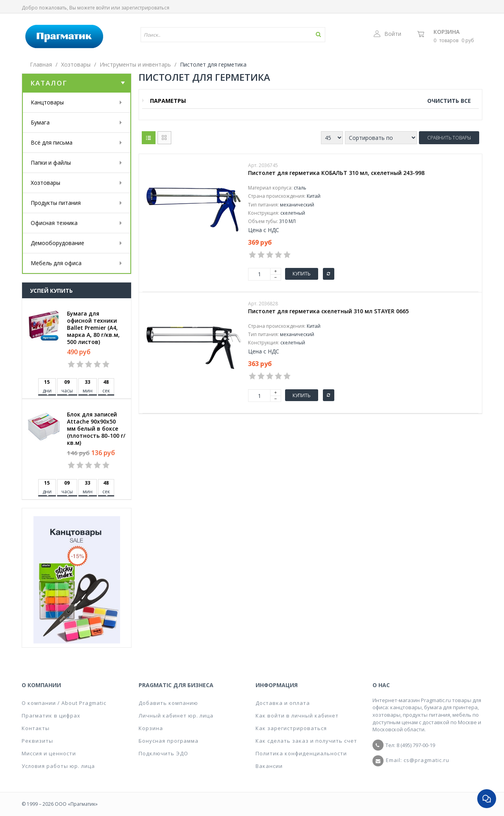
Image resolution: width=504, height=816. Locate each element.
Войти (387, 34)
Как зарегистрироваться (291, 728)
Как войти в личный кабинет (297, 716)
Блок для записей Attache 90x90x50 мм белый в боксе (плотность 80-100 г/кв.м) (96, 429)
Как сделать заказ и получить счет (306, 741)
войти (103, 8)
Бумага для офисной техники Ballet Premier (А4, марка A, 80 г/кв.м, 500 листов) (93, 328)
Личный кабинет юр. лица (176, 716)
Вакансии (269, 766)
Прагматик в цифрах (51, 716)
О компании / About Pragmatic (64, 703)
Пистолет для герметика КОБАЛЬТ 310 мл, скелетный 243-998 (336, 173)
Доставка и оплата (283, 703)
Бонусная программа (169, 741)
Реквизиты (37, 741)
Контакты (36, 728)
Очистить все (449, 101)
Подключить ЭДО (163, 753)
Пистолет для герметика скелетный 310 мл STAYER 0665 (328, 311)
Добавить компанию (168, 703)
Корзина (447, 32)
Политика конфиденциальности (301, 753)
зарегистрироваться (145, 8)
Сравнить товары (449, 138)
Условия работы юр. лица (58, 766)
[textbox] (210, 35)
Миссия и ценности (49, 753)
